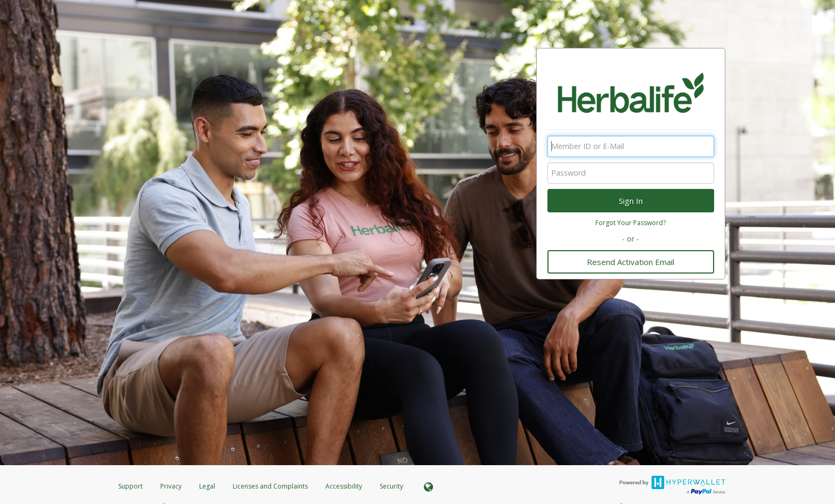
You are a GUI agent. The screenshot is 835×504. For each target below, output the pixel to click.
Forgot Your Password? (631, 223)
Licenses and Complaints (271, 486)
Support (130, 486)
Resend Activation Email (631, 262)
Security (391, 486)
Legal (207, 486)
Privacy (171, 486)
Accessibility (344, 486)
